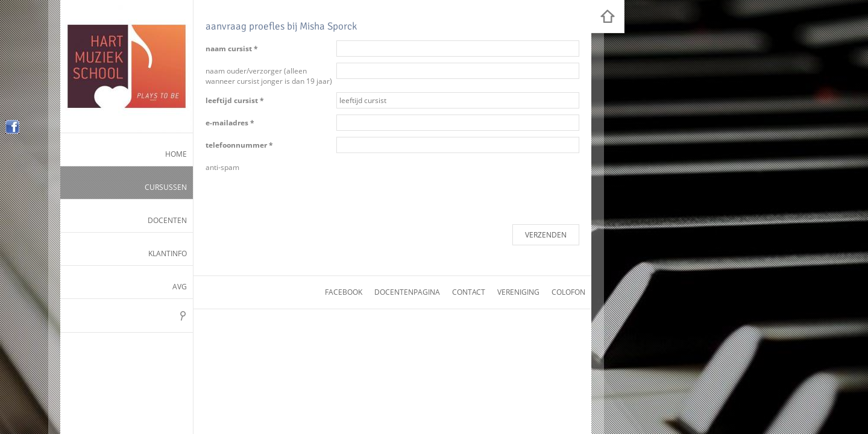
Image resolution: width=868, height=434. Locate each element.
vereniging (518, 292)
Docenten (167, 220)
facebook (344, 292)
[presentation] (428, 183)
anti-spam (222, 167)
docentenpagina (407, 292)
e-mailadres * (230, 123)
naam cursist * (232, 49)
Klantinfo (168, 253)
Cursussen (166, 187)
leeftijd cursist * (235, 100)
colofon (568, 292)
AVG (180, 287)
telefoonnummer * (239, 145)
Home (176, 154)
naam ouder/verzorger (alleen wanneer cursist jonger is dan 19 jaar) (269, 76)
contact (469, 292)
